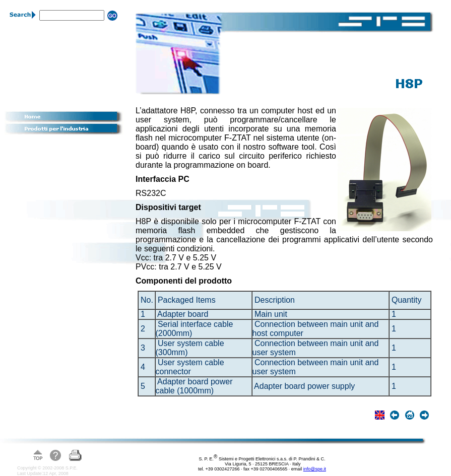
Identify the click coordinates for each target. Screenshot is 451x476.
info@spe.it (315, 469)
